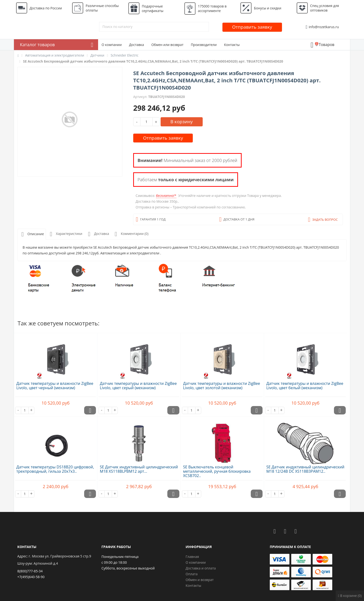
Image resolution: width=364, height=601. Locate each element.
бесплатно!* (166, 196)
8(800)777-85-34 (30, 571)
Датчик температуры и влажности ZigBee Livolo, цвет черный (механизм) (55, 386)
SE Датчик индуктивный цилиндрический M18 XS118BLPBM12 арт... (139, 469)
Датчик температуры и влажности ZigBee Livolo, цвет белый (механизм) (305, 386)
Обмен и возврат (200, 580)
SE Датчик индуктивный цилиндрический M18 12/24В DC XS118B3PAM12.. (305, 469)
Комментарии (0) (131, 234)
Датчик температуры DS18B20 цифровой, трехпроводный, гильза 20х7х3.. (55, 469)
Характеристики (65, 234)
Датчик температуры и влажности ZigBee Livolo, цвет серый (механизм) (138, 386)
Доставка (137, 45)
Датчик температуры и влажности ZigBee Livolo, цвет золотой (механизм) (222, 386)
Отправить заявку (252, 27)
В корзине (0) (350, 596)
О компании (112, 45)
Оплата (192, 574)
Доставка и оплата (201, 568)
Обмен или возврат (167, 45)
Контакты (232, 45)
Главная (192, 557)
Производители (204, 45)
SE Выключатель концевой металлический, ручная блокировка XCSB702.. (217, 471)
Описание (32, 234)
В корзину (182, 122)
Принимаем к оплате (290, 547)
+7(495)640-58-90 (31, 577)
